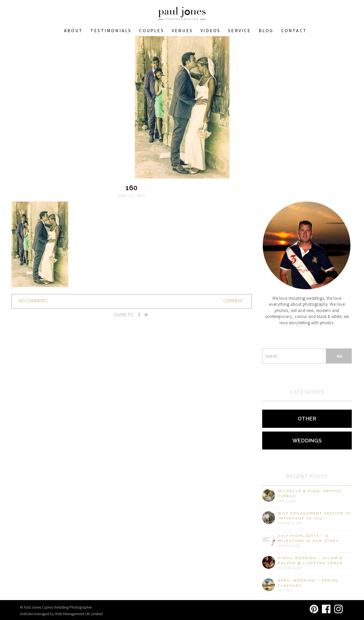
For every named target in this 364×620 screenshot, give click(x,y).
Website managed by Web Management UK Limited (61, 614)
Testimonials (111, 30)
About (73, 30)
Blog (266, 30)
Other (307, 419)
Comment (233, 301)
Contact (294, 30)
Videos (210, 30)
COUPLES (151, 30)
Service (239, 30)
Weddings (307, 441)
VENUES (182, 30)
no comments (33, 301)
